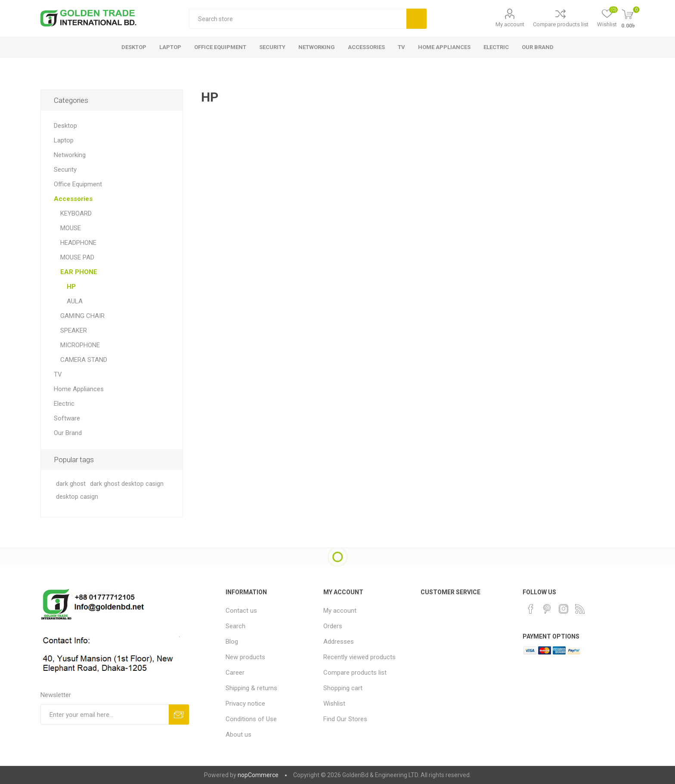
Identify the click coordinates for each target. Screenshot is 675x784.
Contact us (241, 611)
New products (245, 657)
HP (71, 287)
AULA (75, 301)
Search (416, 19)
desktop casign (77, 497)
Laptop (64, 140)
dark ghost (71, 484)
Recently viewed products (359, 657)
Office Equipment (78, 184)
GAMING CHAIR (82, 316)
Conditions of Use (251, 719)
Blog (232, 642)
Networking (70, 155)
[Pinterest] (547, 609)
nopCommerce (258, 775)
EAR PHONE (79, 272)
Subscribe (179, 715)
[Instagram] (564, 609)
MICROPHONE (80, 345)
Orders (333, 626)
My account (510, 24)
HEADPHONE (78, 243)
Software (67, 418)
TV (58, 374)
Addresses (339, 642)
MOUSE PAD (77, 257)
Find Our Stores (345, 719)
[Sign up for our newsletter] (105, 715)
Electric (64, 404)
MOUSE (71, 228)
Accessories (73, 199)
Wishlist (334, 704)
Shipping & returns (251, 688)
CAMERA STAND (84, 360)
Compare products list (561, 24)
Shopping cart (343, 688)
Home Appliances (79, 389)
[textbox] (298, 19)
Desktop (65, 126)
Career (235, 673)
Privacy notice (245, 704)
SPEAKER (74, 330)
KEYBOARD (76, 213)
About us (238, 735)
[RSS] (580, 609)
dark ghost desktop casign (127, 484)
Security (65, 170)
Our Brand (68, 433)
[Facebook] (531, 609)
